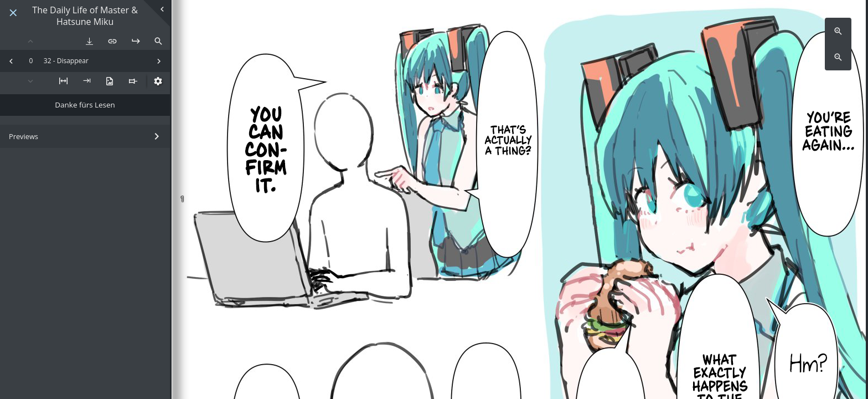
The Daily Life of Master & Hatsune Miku (85, 16)
